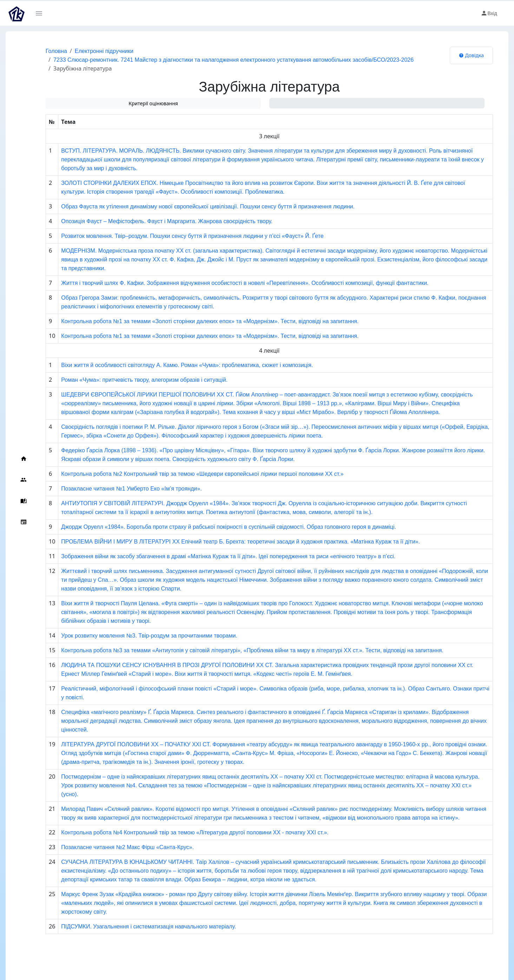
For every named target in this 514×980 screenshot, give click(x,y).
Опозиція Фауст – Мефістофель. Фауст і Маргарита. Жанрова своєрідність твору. (167, 221)
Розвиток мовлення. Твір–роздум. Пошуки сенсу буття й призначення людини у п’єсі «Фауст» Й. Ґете (192, 236)
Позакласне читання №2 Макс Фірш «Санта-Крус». (127, 847)
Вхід (489, 13)
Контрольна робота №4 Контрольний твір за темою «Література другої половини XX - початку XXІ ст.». (195, 832)
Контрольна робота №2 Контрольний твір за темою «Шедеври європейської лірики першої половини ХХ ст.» (202, 474)
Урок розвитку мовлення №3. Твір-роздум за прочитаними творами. (149, 636)
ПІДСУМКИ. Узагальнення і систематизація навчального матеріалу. (149, 926)
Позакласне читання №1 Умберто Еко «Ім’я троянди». (131, 489)
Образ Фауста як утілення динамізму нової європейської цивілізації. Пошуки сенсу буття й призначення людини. (208, 206)
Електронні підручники (104, 51)
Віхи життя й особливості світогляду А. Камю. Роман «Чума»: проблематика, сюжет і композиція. (187, 365)
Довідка (471, 55)
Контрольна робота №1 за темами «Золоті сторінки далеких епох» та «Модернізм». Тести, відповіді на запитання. (210, 321)
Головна (56, 51)
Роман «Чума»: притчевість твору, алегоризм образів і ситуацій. (144, 380)
